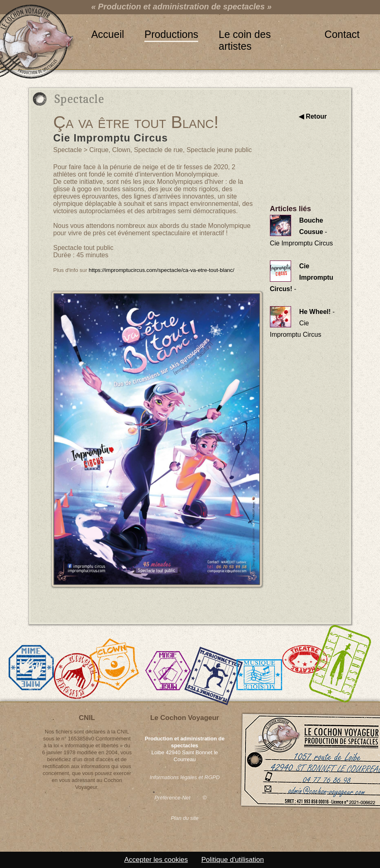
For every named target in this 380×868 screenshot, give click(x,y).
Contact (342, 34)
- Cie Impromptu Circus (302, 232)
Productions (171, 34)
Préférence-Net (172, 798)
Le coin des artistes (245, 35)
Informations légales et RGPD (185, 777)
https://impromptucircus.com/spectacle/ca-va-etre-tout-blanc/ (162, 270)
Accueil (108, 34)
